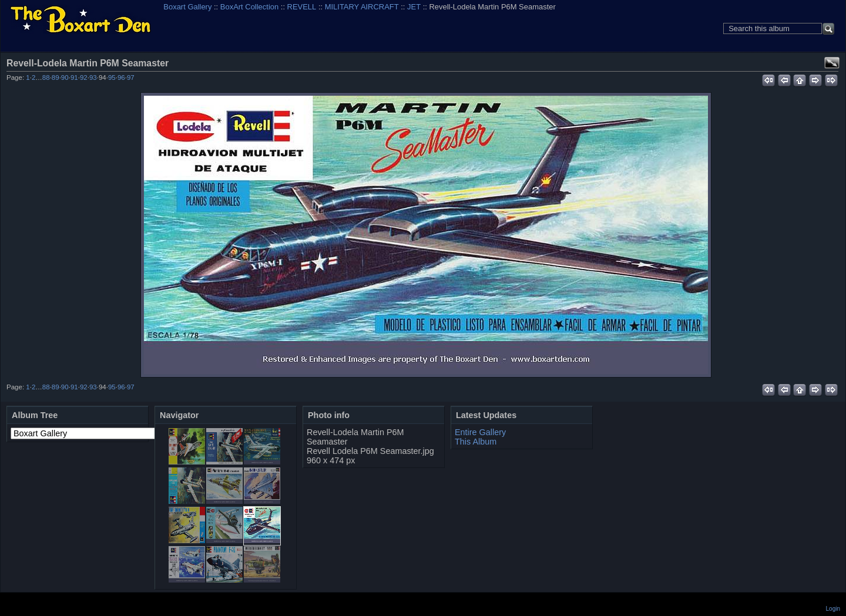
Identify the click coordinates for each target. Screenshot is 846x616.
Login (833, 609)
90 (65, 78)
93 (93, 78)
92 (84, 78)
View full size (832, 63)
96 (121, 78)
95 (112, 78)
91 (74, 78)
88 (46, 78)
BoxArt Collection (249, 7)
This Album (476, 442)
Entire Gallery (480, 432)
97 (131, 78)
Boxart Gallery (187, 7)
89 (56, 78)
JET (414, 7)
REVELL (302, 7)
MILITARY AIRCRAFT (362, 7)
